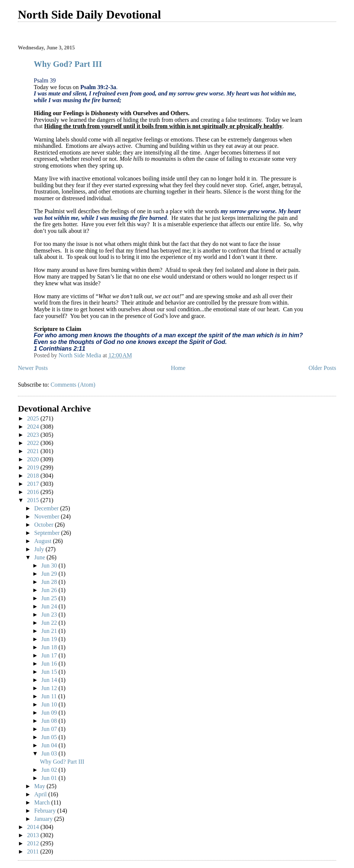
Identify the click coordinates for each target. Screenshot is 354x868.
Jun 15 (50, 672)
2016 (34, 492)
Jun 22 (50, 623)
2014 (34, 827)
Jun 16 (50, 664)
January (44, 819)
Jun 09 (50, 713)
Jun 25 (50, 598)
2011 (34, 851)
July (40, 549)
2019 (34, 467)
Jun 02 (50, 770)
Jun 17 (50, 655)
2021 (34, 451)
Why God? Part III (68, 64)
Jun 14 (50, 680)
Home (178, 368)
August (44, 541)
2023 (34, 435)
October (45, 525)
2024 (34, 427)
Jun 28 (50, 582)
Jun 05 (50, 737)
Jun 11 (50, 696)
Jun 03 (50, 753)
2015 (34, 500)
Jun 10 (50, 704)
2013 (34, 835)
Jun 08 (50, 721)
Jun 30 (50, 565)
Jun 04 (50, 745)
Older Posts (322, 368)
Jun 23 (50, 615)
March (43, 802)
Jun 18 (50, 647)
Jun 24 (50, 606)
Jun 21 (50, 631)
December (47, 508)
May (40, 786)
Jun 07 (50, 729)
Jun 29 (50, 574)
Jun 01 (50, 778)
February (46, 811)
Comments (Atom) (73, 385)
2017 (34, 484)
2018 (34, 476)
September (48, 533)
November (48, 516)
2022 (34, 443)
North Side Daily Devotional (89, 14)
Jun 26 (50, 590)
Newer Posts (33, 368)
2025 (34, 418)
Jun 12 (50, 688)
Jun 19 (50, 639)
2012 (34, 843)
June (40, 557)
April (41, 794)
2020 (34, 459)
